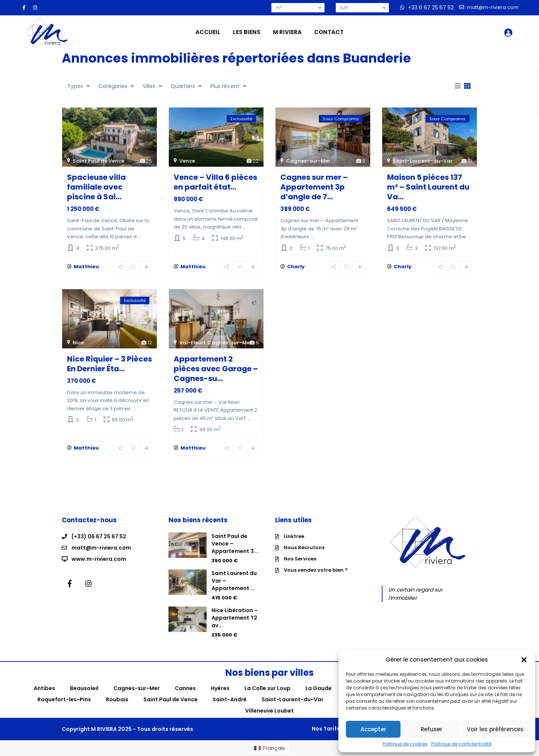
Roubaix (117, 699)
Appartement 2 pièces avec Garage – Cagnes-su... (216, 369)
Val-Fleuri (192, 343)
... (139, 237)
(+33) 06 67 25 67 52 (99, 536)
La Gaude (319, 688)
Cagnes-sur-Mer (308, 161)
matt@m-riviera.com (101, 548)
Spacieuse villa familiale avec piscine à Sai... (96, 187)
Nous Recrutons (304, 548)
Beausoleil (84, 688)
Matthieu (86, 267)
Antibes (44, 688)
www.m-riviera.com (99, 559)
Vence (187, 161)
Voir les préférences (495, 729)
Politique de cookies (405, 744)
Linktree (294, 536)
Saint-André (230, 699)
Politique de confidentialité (461, 744)
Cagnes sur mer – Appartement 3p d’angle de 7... (314, 187)
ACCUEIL (208, 32)
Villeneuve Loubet (269, 711)
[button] (524, 660)
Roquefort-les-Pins (64, 699)
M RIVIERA (287, 32)
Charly (296, 267)
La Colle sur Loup (267, 688)
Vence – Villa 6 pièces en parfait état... (215, 182)
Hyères (220, 688)
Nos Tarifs (326, 729)
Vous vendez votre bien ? (316, 570)
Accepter (373, 729)
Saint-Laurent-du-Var (423, 161)
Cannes (185, 688)
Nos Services (300, 559)
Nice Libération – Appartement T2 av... (235, 618)
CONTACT (329, 32)
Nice (78, 343)
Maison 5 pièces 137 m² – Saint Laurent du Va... (428, 187)
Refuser (432, 729)
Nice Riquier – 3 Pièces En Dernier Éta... (109, 364)
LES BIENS (247, 32)
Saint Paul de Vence (98, 161)
